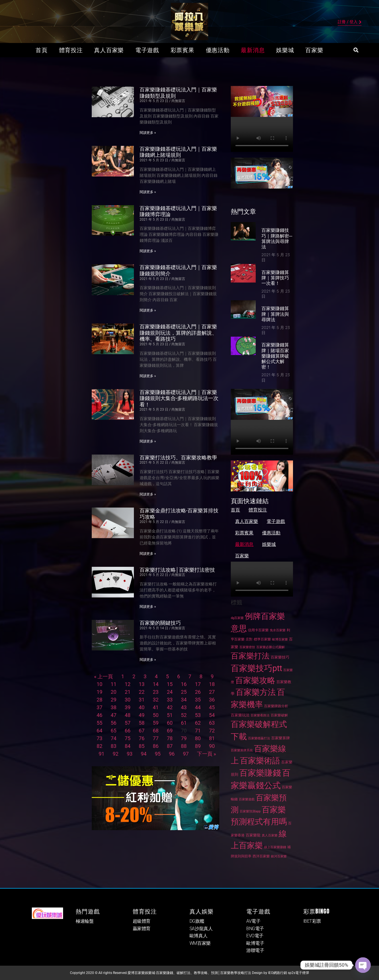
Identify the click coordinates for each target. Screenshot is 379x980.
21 (128, 692)
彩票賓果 (182, 50)
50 (156, 715)
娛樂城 (285, 50)
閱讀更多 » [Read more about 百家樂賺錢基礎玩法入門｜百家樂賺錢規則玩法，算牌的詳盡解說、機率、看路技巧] (148, 376)
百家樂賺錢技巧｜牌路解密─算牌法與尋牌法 (277, 239)
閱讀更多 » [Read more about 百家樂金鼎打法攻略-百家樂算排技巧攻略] (148, 554)
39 (128, 707)
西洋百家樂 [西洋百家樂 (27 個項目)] (261, 856)
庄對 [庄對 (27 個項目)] (249, 639)
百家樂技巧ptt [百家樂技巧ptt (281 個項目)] (256, 668)
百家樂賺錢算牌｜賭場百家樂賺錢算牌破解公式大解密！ (275, 356)
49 (142, 715)
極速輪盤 (85, 921)
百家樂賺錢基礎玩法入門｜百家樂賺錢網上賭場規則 (178, 152)
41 (156, 707)
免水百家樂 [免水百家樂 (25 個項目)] (278, 630)
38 (114, 707)
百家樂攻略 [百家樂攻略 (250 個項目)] (255, 680)
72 (212, 731)
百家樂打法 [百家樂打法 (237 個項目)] (250, 656)
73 (99, 738)
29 (114, 700)
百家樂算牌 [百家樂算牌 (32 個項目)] (281, 738)
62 (198, 723)
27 (212, 692)
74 (114, 738)
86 (156, 746)
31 (142, 700)
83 (114, 746)
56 (114, 723)
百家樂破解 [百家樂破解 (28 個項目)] (279, 715)
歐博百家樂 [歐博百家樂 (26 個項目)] (280, 639)
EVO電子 (255, 936)
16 (184, 684)
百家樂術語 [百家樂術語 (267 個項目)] (260, 761)
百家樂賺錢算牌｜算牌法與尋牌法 (275, 314)
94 (144, 754)
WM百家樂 (200, 943)
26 (198, 692)
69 (170, 731)
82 (99, 746)
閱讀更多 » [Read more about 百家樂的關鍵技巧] (148, 660)
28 (99, 700)
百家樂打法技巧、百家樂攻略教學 (178, 457)
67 (142, 731)
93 (130, 754)
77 (156, 738)
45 (212, 707)
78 (170, 738)
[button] (356, 50)
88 (184, 746)
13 (142, 684)
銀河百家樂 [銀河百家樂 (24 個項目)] (279, 856)
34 (184, 700)
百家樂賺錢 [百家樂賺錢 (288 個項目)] (260, 773)
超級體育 (142, 921)
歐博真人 (198, 936)
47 (114, 715)
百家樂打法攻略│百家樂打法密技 (177, 570)
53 (198, 715)
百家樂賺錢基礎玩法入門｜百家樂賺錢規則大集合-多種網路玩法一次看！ (179, 398)
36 (212, 700)
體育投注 (71, 50)
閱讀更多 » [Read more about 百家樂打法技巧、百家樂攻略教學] (148, 494)
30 (128, 700)
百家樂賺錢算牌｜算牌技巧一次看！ (275, 278)
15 (170, 684)
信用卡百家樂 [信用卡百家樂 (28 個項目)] (258, 630)
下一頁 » (206, 754)
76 (142, 738)
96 (172, 754)
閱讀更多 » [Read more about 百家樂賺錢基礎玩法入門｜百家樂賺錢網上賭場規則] (148, 192)
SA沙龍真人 (201, 929)
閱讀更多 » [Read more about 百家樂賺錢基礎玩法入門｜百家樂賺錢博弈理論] (148, 251)
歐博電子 (255, 943)
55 (99, 723)
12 (128, 684)
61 (184, 723)
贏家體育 (142, 929)
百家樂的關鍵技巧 (160, 623)
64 (99, 731)
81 (212, 738)
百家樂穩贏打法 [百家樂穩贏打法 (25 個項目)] (259, 738)
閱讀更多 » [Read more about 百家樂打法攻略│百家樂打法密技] (148, 607)
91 (101, 754)
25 (184, 692)
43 (184, 707)
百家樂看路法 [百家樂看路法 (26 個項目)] (260, 715)
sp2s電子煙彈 (298, 973)
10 (99, 684)
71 (198, 731)
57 (128, 723)
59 (156, 723)
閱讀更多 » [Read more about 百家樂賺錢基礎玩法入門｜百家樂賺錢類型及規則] (148, 133)
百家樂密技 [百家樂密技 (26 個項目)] (247, 647)
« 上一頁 (103, 676)
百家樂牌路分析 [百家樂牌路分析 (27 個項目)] (276, 706)
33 (170, 700)
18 (212, 684)
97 (186, 754)
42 (170, 707)
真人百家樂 (109, 50)
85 (142, 746)
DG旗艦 (197, 921)
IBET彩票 (312, 921)
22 (142, 692)
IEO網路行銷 (278, 973)
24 (170, 692)
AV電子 (253, 921)
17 (198, 684)
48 (128, 715)
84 (128, 746)
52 (184, 715)
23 (156, 692)
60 (170, 723)
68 (156, 731)
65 (114, 731)
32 (156, 700)
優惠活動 (218, 50)
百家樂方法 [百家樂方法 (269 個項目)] (256, 692)
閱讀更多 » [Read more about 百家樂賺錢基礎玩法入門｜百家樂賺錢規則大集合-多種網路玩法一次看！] (148, 441)
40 (142, 707)
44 (198, 707)
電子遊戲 (147, 50)
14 (156, 684)
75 (128, 738)
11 (114, 684)
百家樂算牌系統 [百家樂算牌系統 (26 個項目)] (242, 750)
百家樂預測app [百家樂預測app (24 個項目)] (250, 811)
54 (212, 715)
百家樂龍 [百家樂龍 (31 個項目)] (253, 835)
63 (212, 723)
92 (116, 754)
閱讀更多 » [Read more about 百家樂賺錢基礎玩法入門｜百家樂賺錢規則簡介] (148, 310)
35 (198, 700)
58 (142, 723)
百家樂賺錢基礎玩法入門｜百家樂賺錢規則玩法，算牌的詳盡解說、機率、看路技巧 (178, 333)
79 (184, 738)
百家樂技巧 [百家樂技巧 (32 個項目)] (280, 657)
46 (99, 715)
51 (170, 715)
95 (158, 754)
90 (212, 746)
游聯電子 (255, 950)
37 (99, 707)
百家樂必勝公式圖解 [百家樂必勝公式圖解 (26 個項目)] (270, 647)
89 (198, 746)
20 (114, 692)
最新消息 (253, 50)
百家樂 (314, 50)
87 (170, 746)
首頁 (41, 50)
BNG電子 (255, 929)
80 (198, 738)
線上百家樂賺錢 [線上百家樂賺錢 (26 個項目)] (275, 847)
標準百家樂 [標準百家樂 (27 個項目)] (262, 639)
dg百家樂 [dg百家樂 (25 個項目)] (237, 618)
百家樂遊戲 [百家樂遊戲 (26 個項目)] (247, 799)
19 (99, 692)
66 (128, 731)
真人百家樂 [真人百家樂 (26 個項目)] (270, 835)
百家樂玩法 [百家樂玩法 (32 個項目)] (240, 715)
